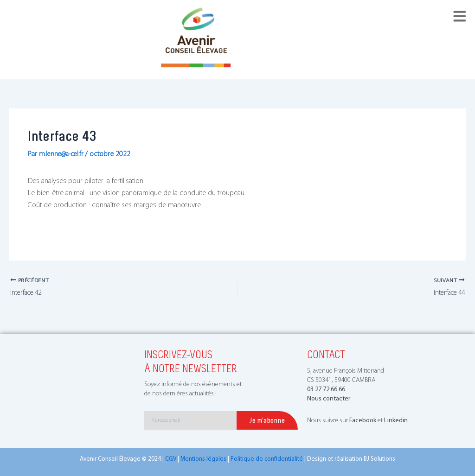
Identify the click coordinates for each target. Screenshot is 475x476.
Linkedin (396, 421)
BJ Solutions (379, 460)
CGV (171, 460)
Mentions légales (203, 460)
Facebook (363, 421)
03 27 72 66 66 (326, 390)
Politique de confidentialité (267, 460)
